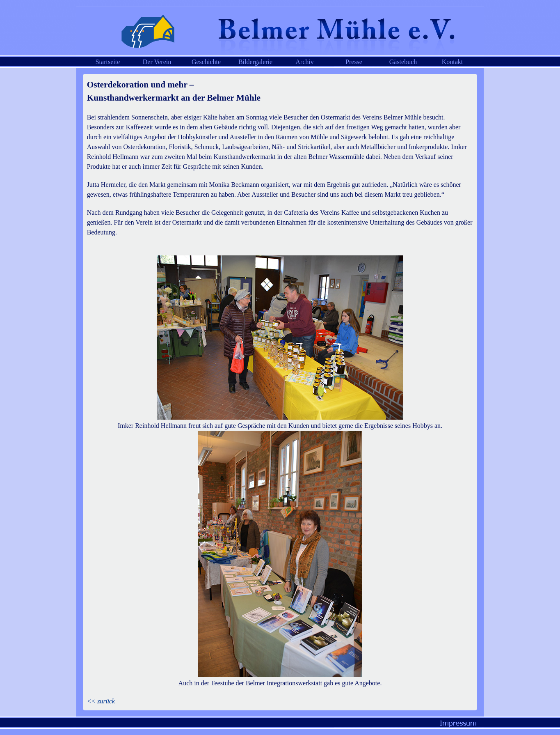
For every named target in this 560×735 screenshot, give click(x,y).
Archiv (304, 62)
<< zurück (101, 701)
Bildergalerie (255, 62)
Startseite (108, 62)
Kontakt (453, 62)
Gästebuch (403, 62)
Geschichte (206, 62)
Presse (354, 62)
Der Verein (157, 62)
